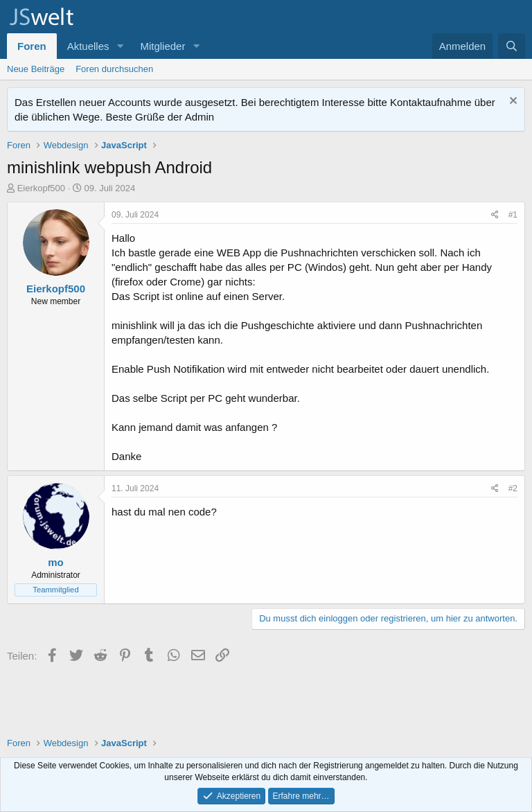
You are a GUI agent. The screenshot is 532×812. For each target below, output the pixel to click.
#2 (513, 488)
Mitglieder (162, 46)
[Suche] (512, 46)
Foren (32, 46)
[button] (120, 46)
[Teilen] (495, 215)
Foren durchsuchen (114, 69)
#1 (513, 215)
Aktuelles (88, 46)
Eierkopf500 (41, 188)
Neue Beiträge (36, 69)
